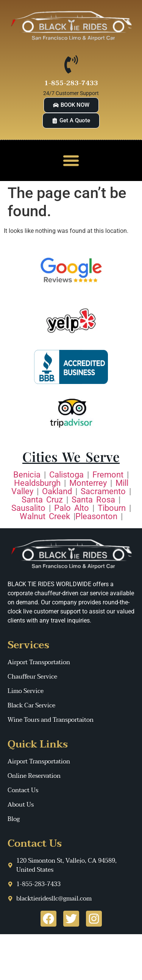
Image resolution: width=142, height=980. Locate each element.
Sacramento (103, 491)
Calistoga (66, 475)
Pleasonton (96, 516)
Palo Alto (72, 508)
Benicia (27, 475)
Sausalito (28, 508)
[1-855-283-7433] (71, 64)
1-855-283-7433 (71, 83)
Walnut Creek (45, 516)
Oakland (57, 491)
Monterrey (88, 483)
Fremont (108, 475)
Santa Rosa (93, 500)
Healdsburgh (37, 483)
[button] (71, 161)
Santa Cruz (42, 500)
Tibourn (112, 508)
